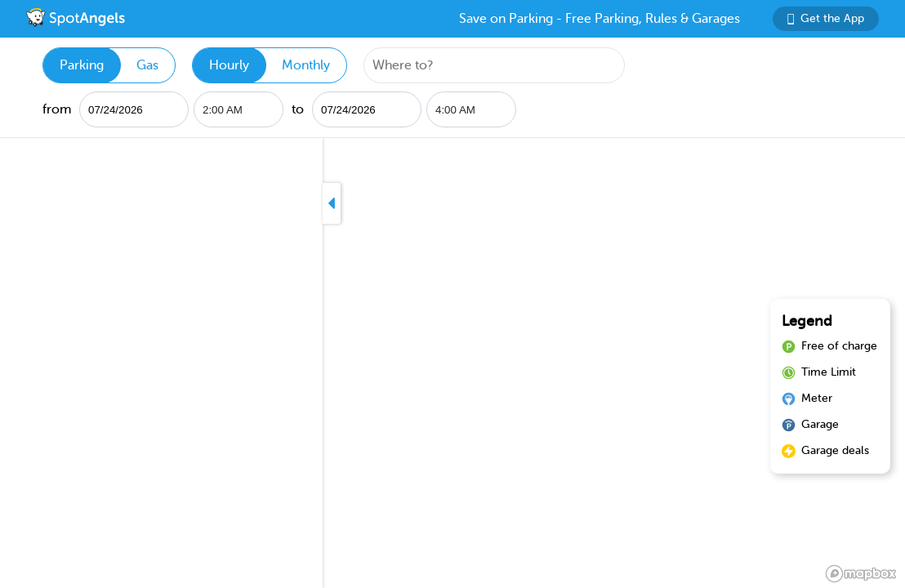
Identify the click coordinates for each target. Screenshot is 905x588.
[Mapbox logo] (861, 574)
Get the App (826, 18)
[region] (452, 363)
